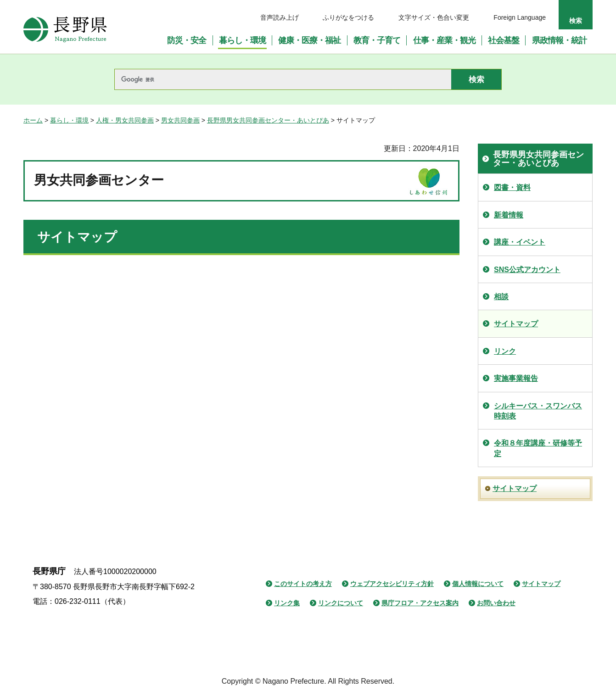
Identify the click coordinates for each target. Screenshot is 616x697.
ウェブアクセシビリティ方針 (392, 584)
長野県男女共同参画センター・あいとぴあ (268, 120)
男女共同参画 (180, 120)
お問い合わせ (496, 603)
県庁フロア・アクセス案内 (420, 603)
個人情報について (478, 584)
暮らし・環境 (69, 120)
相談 (501, 297)
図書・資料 (512, 187)
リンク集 (287, 603)
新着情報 (509, 215)
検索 (576, 21)
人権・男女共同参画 (125, 120)
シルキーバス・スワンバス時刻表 (538, 411)
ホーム (33, 120)
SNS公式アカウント (527, 270)
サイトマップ (516, 324)
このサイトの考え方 (303, 584)
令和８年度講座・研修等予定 (538, 448)
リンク (505, 351)
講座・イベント (520, 242)
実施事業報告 (516, 378)
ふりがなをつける (348, 17)
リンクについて (341, 603)
